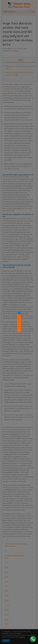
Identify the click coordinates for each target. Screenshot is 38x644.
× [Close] (19, 313)
